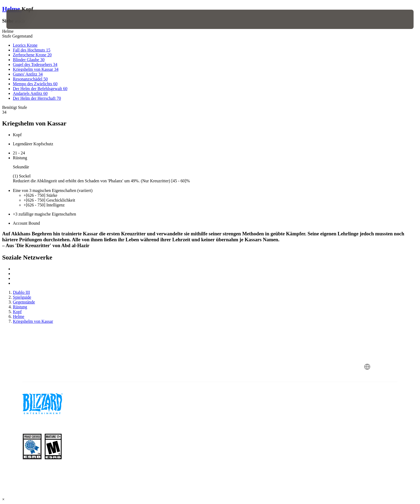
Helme (12, 9)
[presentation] (26, 19)
